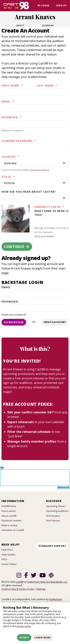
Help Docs (7, 550)
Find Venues (53, 520)
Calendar (48, 26)
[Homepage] (16, 6)
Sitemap (41, 589)
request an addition (39, 170)
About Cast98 (9, 516)
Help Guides (8, 554)
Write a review (9, 525)
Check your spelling (44, 236)
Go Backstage (14, 322)
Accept (24, 637)
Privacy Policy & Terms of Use (18, 589)
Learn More (43, 637)
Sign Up (61, 5)
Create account (55, 322)
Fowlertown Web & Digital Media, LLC (47, 582)
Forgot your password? (14, 315)
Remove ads (63, 487)
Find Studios (53, 516)
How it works (9, 511)
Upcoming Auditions (57, 511)
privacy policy (24, 626)
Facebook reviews (12, 520)
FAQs (4, 559)
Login (43, 5)
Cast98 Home (9, 506)
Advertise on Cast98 (13, 530)
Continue (17, 247)
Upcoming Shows (56, 506)
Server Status (9, 564)
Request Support (52, 546)
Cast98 (19, 582)
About (20, 26)
